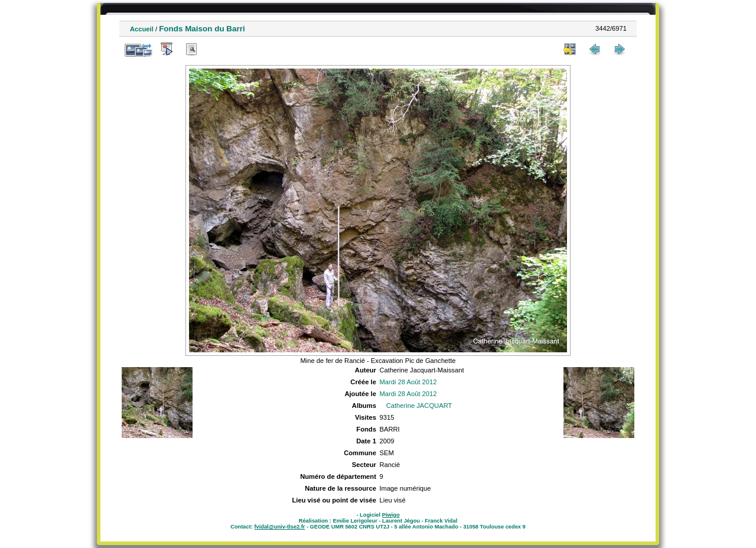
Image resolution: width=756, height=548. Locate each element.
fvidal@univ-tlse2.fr (279, 527)
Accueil (142, 29)
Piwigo (391, 515)
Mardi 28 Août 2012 (408, 382)
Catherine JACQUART (419, 406)
